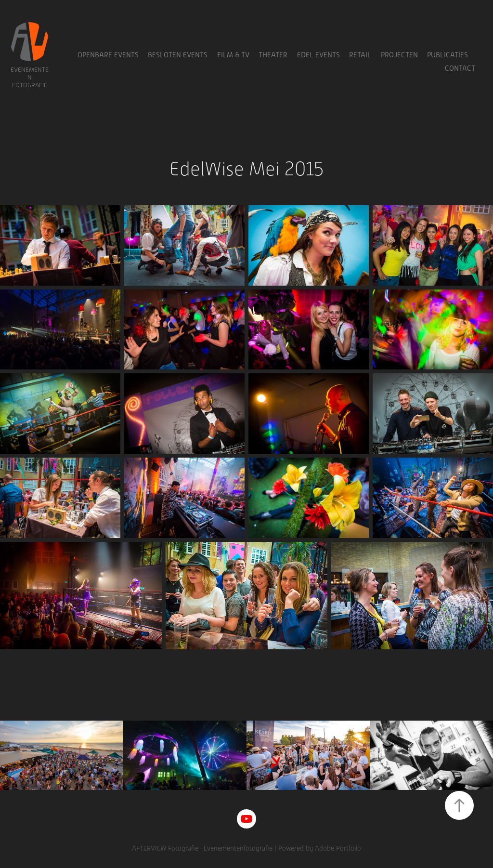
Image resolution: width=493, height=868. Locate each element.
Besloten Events (178, 55)
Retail (360, 55)
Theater (273, 55)
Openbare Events (108, 55)
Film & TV (233, 55)
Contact (460, 68)
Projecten (399, 55)
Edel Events (318, 55)
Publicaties (448, 55)
